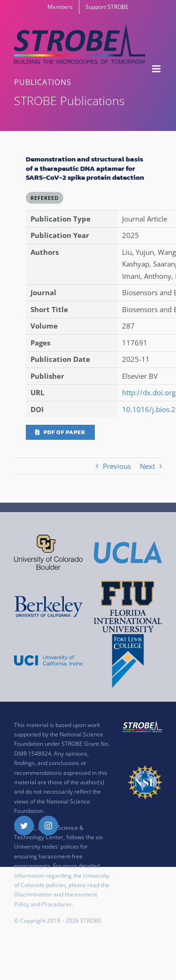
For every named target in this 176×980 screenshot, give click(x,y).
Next (147, 466)
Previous (117, 466)
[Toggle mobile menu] (157, 69)
